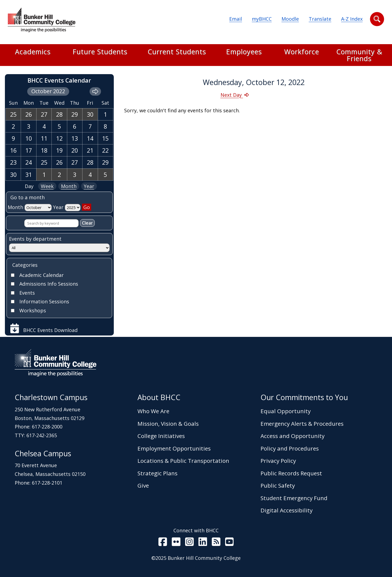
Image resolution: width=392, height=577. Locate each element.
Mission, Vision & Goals (168, 424)
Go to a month (27, 197)
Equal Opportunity (286, 411)
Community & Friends (359, 55)
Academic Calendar (42, 275)
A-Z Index (352, 19)
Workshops (33, 310)
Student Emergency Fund (294, 498)
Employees (244, 52)
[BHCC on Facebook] (163, 543)
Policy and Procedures (290, 448)
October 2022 (48, 91)
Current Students (177, 52)
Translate (320, 19)
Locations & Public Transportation (183, 461)
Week (47, 186)
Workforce (302, 52)
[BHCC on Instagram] (189, 543)
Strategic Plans (157, 473)
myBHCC (262, 19)
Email (236, 19)
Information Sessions (44, 301)
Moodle (290, 19)
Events (27, 293)
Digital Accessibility (287, 510)
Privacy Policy (278, 461)
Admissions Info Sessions (49, 284)
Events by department (35, 239)
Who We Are (153, 411)
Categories (25, 265)
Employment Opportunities (174, 448)
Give (143, 485)
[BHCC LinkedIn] (203, 543)
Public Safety (278, 485)
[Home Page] (41, 21)
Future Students (100, 52)
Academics (33, 52)
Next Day (232, 95)
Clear (87, 223)
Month (69, 186)
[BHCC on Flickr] (176, 543)
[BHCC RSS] (216, 543)
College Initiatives (161, 436)
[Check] (13, 275)
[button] (377, 19)
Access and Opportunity (293, 436)
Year (89, 186)
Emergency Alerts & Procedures (302, 424)
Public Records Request (291, 473)
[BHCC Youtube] (229, 543)
